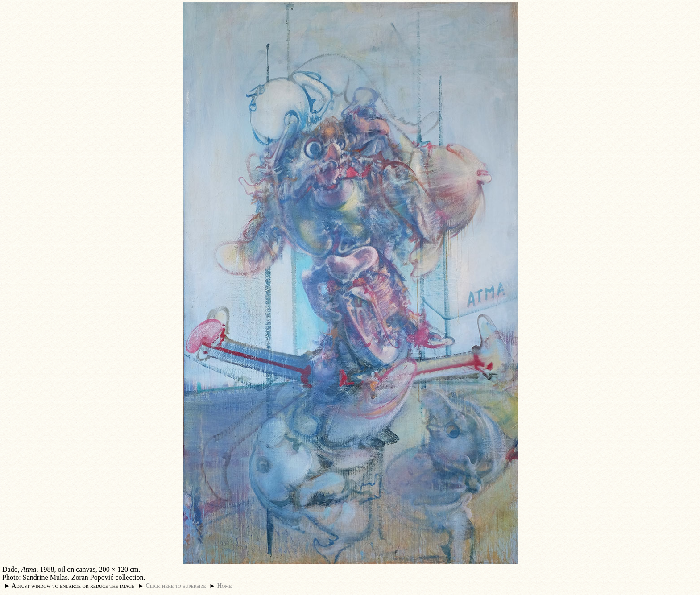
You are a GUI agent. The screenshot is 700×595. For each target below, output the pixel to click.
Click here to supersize (176, 586)
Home (225, 586)
